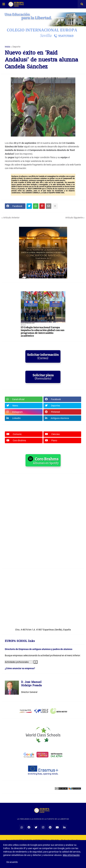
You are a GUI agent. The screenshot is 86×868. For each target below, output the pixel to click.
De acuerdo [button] (12, 862)
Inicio (8, 47)
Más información (71, 855)
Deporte (16, 47)
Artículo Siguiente (74, 218)
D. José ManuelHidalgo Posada (31, 684)
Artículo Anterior (11, 218)
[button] (4, 4)
